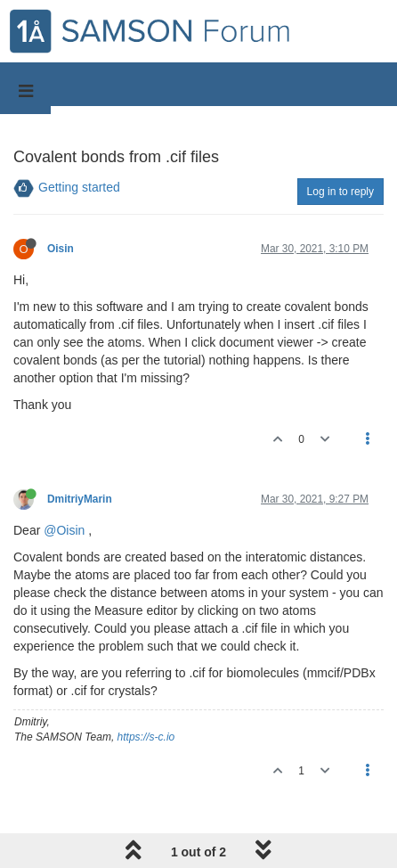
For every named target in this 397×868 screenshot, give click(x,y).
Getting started (79, 187)
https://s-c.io (146, 737)
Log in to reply (340, 192)
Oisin (61, 249)
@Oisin (64, 530)
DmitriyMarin (80, 499)
